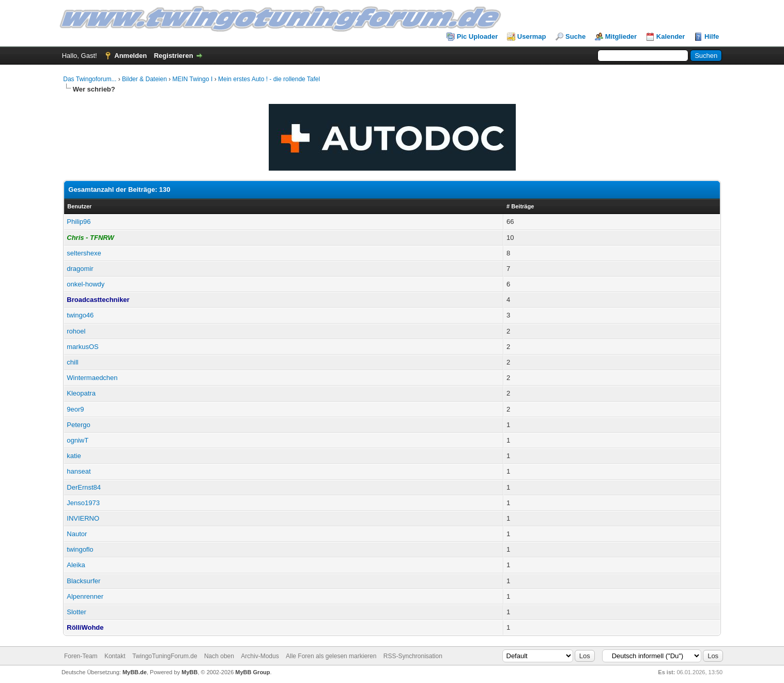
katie (74, 456)
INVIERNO (83, 518)
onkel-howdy (86, 284)
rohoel (76, 331)
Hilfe (712, 36)
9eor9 (75, 409)
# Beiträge (520, 206)
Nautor (77, 534)
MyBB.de (135, 672)
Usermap (532, 36)
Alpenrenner (85, 596)
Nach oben (219, 656)
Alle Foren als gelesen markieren (331, 656)
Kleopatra (81, 393)
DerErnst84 (84, 487)
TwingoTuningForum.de (165, 656)
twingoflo (80, 549)
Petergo (79, 425)
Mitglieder (621, 36)
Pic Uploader (477, 36)
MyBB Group (252, 672)
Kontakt (115, 656)
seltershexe (84, 253)
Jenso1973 (83, 503)
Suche (575, 36)
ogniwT (78, 440)
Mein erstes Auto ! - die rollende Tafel (269, 79)
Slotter (76, 612)
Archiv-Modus (260, 656)
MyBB (189, 672)
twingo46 (80, 315)
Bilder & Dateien (144, 79)
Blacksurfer (83, 581)
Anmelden (130, 56)
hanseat (79, 471)
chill (72, 362)
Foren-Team (81, 656)
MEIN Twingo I (193, 79)
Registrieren (174, 56)
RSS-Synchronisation (413, 656)
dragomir (80, 269)
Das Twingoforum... (90, 79)
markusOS (82, 347)
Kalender (671, 36)
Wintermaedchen (92, 378)
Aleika (76, 565)
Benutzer (79, 206)
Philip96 (79, 222)
